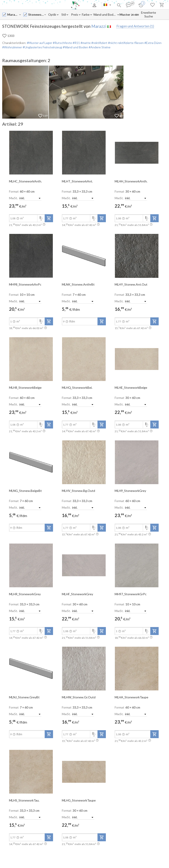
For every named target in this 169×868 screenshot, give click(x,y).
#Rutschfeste (62, 43)
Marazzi (99, 26)
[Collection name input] (36, 14)
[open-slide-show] (31, 152)
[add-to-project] (49, 218)
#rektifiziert (99, 43)
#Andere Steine (99, 47)
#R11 (76, 43)
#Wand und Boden (75, 47)
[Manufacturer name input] (13, 14)
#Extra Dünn (153, 43)
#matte (85, 43)
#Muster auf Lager (39, 43)
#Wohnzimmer (12, 47)
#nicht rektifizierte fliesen (126, 43)
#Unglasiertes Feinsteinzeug (42, 47)
